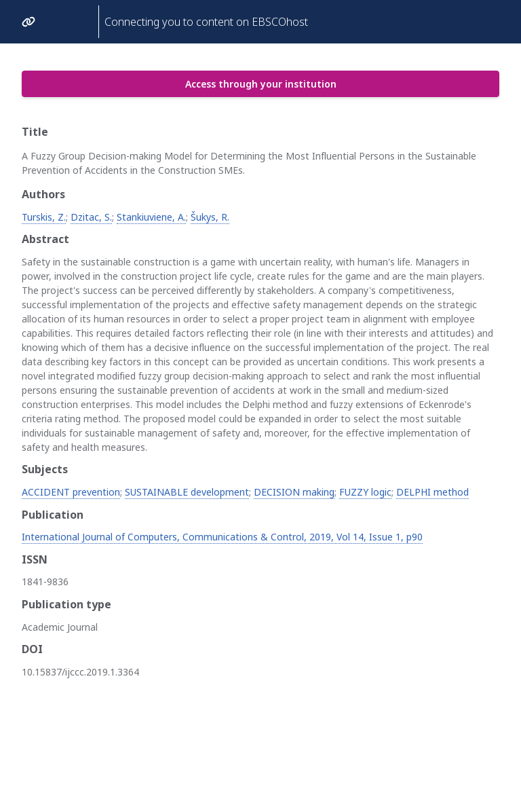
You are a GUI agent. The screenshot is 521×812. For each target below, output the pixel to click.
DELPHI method (432, 492)
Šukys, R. (210, 217)
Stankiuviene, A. (151, 217)
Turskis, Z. (44, 217)
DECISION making (294, 492)
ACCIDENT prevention (71, 492)
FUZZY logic (365, 492)
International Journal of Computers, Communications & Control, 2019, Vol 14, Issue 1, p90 (222, 537)
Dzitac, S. (91, 217)
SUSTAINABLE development (187, 492)
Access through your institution (261, 84)
